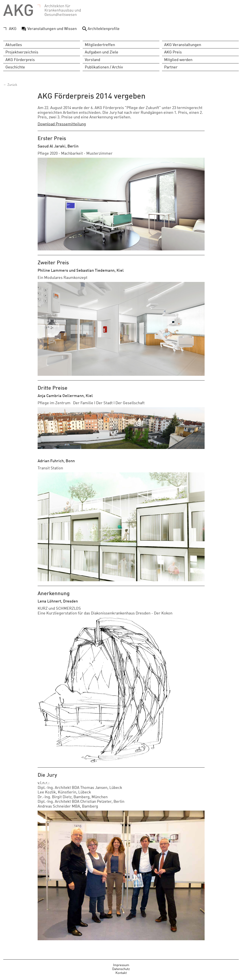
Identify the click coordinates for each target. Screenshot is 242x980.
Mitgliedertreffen (100, 44)
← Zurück (10, 84)
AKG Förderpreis (20, 59)
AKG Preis (173, 52)
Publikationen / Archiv (104, 67)
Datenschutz (121, 969)
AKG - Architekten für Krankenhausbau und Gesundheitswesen (42, 10)
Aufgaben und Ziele (102, 52)
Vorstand (93, 59)
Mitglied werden (178, 59)
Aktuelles (14, 44)
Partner (171, 67)
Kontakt (121, 973)
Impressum (121, 965)
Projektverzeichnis (22, 52)
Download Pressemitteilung (62, 124)
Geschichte (15, 67)
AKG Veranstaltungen (183, 44)
